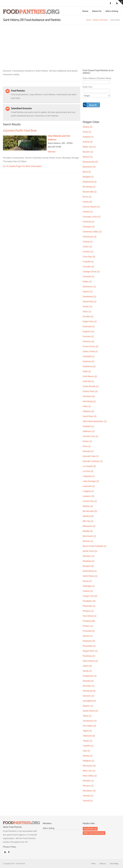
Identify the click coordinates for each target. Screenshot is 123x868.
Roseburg (89, 656)
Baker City (89, 147)
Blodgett (88, 177)
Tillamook (89, 736)
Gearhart (89, 361)
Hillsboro (88, 411)
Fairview (88, 336)
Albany (88, 127)
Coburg (88, 242)
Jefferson (89, 431)
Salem (87, 666)
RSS (4, 852)
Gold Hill (88, 381)
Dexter (87, 307)
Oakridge (89, 586)
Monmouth (89, 536)
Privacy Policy (10, 847)
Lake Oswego (91, 481)
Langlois (88, 491)
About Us (97, 11)
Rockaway (89, 646)
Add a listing (112, 11)
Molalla (88, 531)
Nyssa (87, 581)
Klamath (88, 451)
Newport (88, 566)
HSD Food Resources (94, 833)
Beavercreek (90, 162)
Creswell (88, 277)
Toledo (87, 741)
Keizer (87, 441)
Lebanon (88, 496)
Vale (86, 751)
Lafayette (89, 476)
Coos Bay (89, 257)
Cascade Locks (92, 217)
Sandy (87, 671)
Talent (87, 716)
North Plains (90, 576)
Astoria (88, 142)
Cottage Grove (91, 272)
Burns (87, 197)
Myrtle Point (90, 551)
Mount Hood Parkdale (95, 546)
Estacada (89, 326)
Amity (87, 132)
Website (52, 152)
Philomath (89, 606)
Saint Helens (90, 661)
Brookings (89, 187)
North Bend (90, 571)
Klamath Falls (91, 456)
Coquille (88, 262)
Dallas (87, 282)
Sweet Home (90, 711)
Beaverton (89, 167)
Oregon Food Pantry (100, 20)
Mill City (88, 521)
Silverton (88, 696)
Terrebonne (90, 721)
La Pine (88, 471)
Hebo (87, 406)
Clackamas (90, 237)
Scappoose (90, 676)
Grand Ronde (91, 386)
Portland (89, 621)
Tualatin (88, 746)
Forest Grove (91, 346)
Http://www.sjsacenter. (95, 421)
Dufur (87, 312)
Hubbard (88, 426)
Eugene (89, 331)
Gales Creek (90, 351)
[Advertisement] (61, 43)
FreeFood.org (90, 829)
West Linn (89, 771)
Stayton (88, 706)
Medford (88, 516)
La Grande (89, 466)
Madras (88, 506)
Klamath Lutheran (93, 461)
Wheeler (88, 781)
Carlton (88, 212)
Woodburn (89, 791)
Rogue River (90, 651)
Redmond (89, 641)
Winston (88, 786)
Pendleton (89, 601)
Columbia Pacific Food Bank (20, 130)
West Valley (90, 776)
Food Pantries (32, 13)
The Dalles (89, 726)
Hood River (90, 416)
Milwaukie (89, 526)
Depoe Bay (90, 302)
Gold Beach (90, 376)
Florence (88, 341)
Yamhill (88, 801)
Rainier (88, 636)
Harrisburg (89, 401)
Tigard (87, 731)
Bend (87, 172)
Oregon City (90, 596)
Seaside (88, 681)
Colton (87, 247)
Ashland (88, 137)
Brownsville (90, 192)
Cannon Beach (91, 207)
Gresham (89, 396)
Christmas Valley (92, 232)
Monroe (88, 541)
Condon (88, 252)
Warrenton (89, 766)
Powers (88, 626)
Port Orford (90, 616)
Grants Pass (90, 391)
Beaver (88, 157)
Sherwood (89, 691)
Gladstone (89, 366)
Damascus (89, 287)
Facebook (8, 852)
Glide (87, 371)
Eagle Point (90, 322)
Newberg (89, 561)
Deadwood (89, 297)
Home (85, 11)
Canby (87, 202)
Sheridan (89, 686)
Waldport (89, 761)
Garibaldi (89, 356)
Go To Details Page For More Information (22, 166)
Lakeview (89, 486)
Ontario (88, 591)
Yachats (88, 796)
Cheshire (89, 222)
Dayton (88, 292)
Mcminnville (90, 511)
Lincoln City (90, 501)
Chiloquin (89, 227)
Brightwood (90, 182)
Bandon (88, 152)
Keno (87, 446)
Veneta (88, 756)
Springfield (89, 701)
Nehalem (89, 556)
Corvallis (88, 267)
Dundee (88, 317)
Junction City (90, 436)
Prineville (89, 631)
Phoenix (88, 611)
